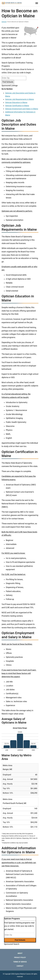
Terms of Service (20, 962)
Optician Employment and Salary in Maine (22, 109)
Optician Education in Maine (16, 102)
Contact (20, 966)
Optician (4, 22)
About (20, 953)
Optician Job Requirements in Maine (19, 99)
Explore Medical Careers (23, 974)
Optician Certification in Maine (17, 106)
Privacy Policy (20, 958)
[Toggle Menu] (37, 3)
